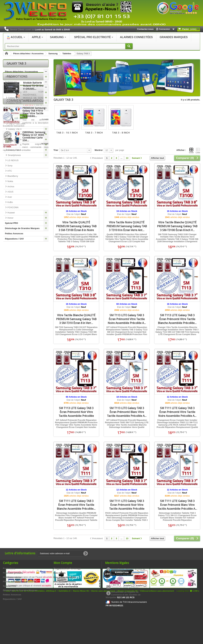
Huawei (11, 213)
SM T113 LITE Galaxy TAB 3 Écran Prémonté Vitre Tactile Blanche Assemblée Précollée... (177, 319)
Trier (56, 150)
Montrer (99, 150)
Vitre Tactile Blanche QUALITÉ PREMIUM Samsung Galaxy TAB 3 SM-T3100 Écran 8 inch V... (177, 226)
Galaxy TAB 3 (15, 108)
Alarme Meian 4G (81, 631)
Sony (10, 166)
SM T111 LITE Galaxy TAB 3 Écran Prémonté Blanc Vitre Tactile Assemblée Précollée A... (177, 505)
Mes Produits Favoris (65, 582)
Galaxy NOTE (15, 103)
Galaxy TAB (14, 98)
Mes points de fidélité (65, 577)
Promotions (17, 249)
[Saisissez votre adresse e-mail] (63, 553)
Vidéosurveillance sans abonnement (157, 631)
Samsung (53, 54)
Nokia (10, 181)
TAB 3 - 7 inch (15, 113)
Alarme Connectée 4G (128, 631)
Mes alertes (60, 573)
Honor (10, 218)
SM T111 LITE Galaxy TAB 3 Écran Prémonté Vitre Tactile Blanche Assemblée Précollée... (76, 505)
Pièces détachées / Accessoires (28, 54)
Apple (10, 77)
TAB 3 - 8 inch (15, 119)
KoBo (10, 202)
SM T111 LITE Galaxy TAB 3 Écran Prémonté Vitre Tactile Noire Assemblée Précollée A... (177, 412)
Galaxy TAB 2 (15, 92)
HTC (9, 171)
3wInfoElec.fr (65, 631)
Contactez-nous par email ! (125, 587)
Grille (191, 151)
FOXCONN (13, 207)
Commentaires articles (27, 298)
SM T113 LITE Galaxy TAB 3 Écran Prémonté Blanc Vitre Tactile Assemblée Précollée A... (127, 412)
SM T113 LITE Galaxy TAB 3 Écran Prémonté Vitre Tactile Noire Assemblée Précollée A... (127, 319)
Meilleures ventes (12, 577)
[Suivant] (137, 158)
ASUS (10, 192)
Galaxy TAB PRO (16, 134)
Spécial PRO (12, 223)
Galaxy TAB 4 (15, 129)
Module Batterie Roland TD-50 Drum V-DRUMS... (34, 258)
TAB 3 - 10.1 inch (17, 124)
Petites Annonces (14, 234)
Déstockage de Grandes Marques (22, 228)
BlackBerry (12, 176)
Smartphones (14, 155)
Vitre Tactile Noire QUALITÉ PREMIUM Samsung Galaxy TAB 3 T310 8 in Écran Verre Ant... (127, 226)
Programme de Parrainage (67, 568)
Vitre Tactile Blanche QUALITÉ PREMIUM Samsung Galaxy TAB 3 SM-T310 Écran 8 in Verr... (76, 319)
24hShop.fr (51, 631)
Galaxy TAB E (15, 145)
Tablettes (67, 54)
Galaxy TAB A (15, 139)
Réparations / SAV (14, 239)
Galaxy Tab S (14, 150)
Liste (198, 151)
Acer (9, 197)
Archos (11, 186)
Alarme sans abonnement (103, 631)
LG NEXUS (13, 160)
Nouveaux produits (13, 573)
